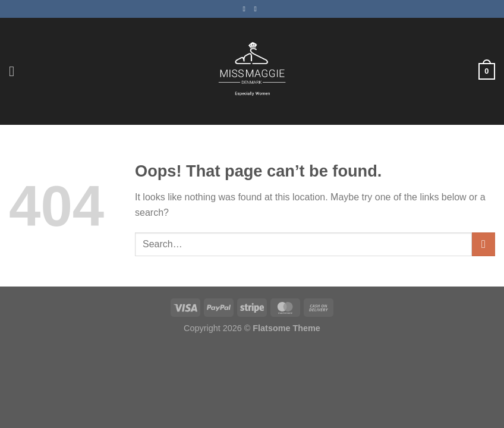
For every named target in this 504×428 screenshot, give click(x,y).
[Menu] (16, 71)
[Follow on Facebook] (246, 9)
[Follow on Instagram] (258, 9)
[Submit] (483, 244)
